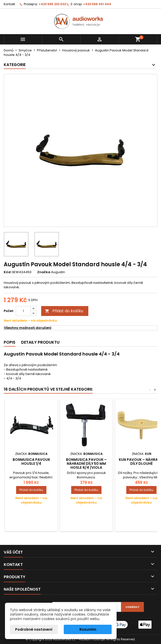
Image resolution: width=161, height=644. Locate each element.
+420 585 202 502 (52, 4)
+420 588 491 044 (97, 4)
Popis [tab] (10, 342)
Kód (7, 272)
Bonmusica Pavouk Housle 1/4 (31, 462)
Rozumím (88, 629)
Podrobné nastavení (34, 629)
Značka (44, 272)
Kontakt (9, 4)
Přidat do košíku (64, 311)
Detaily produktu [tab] (40, 342)
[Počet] (23, 311)
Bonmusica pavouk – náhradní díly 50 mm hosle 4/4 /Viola (86, 464)
